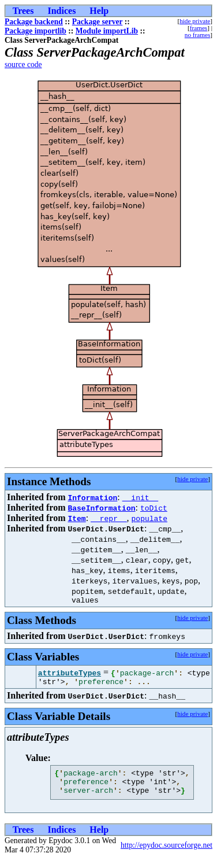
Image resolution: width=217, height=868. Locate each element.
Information (92, 497)
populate (149, 518)
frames (199, 28)
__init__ (140, 497)
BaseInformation (101, 508)
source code (23, 64)
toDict (154, 508)
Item (76, 518)
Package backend (34, 22)
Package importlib (35, 31)
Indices (61, 11)
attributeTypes (70, 674)
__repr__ (108, 518)
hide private (195, 21)
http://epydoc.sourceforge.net (167, 854)
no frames (197, 35)
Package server (98, 22)
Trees (23, 11)
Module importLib (107, 31)
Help (99, 11)
